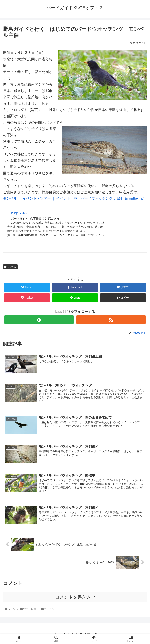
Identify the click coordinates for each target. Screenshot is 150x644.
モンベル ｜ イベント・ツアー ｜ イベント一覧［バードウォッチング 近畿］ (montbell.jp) (74, 198)
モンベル (10, 267)
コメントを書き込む (75, 597)
